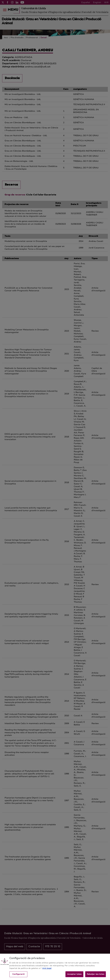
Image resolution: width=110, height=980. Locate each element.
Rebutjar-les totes (96, 976)
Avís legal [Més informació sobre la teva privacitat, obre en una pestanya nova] (47, 971)
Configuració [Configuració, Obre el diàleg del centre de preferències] (18, 976)
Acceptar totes (74, 976)
